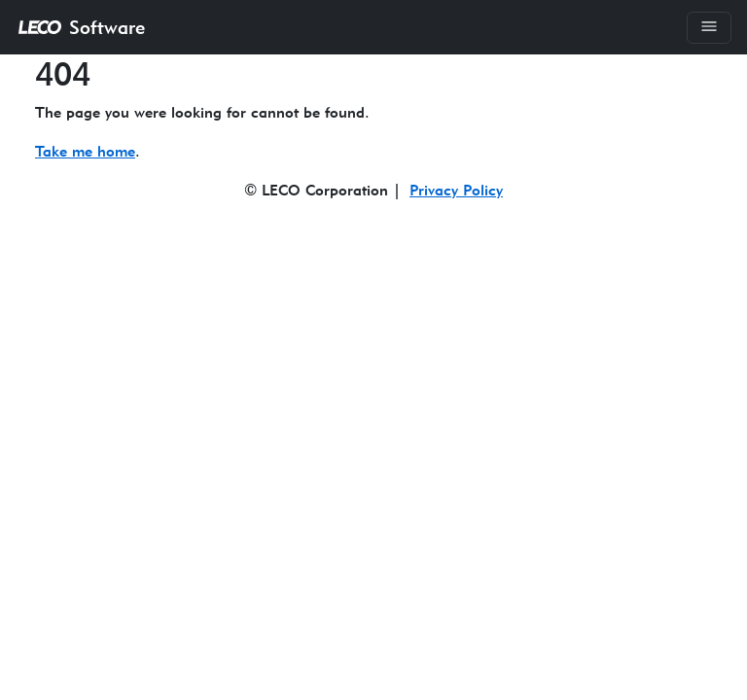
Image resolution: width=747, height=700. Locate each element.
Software (80, 27)
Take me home (85, 151)
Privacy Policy (456, 190)
